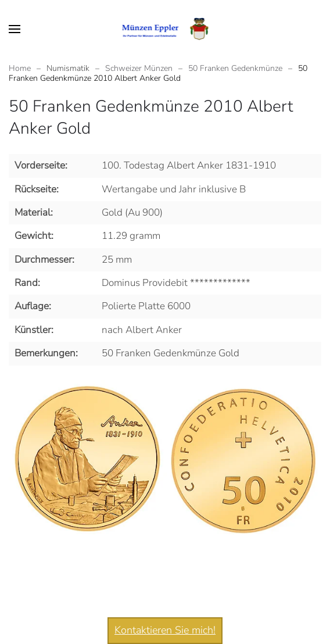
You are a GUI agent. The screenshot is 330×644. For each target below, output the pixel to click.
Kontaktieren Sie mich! (165, 630)
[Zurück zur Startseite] (165, 29)
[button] (15, 29)
